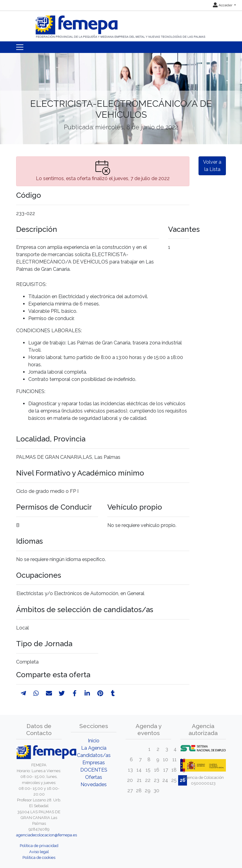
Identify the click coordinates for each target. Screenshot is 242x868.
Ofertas (94, 777)
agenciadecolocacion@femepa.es (47, 835)
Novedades (94, 784)
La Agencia (94, 748)
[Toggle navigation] (20, 47)
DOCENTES (94, 770)
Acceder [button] (223, 5)
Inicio (94, 741)
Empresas (94, 763)
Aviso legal (39, 852)
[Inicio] (121, 24)
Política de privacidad (39, 846)
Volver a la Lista (212, 166)
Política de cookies (39, 858)
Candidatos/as (94, 755)
